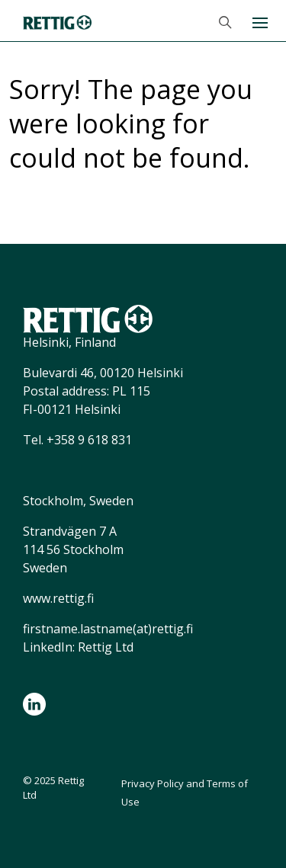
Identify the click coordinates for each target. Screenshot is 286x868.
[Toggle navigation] (259, 21)
